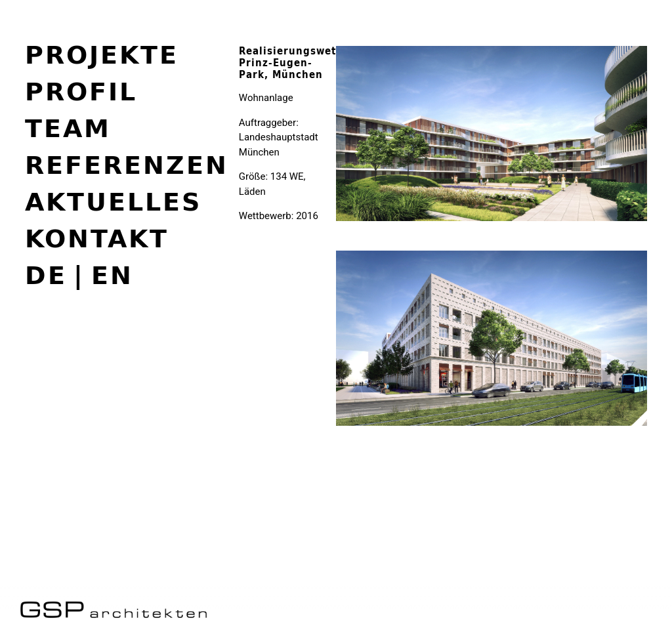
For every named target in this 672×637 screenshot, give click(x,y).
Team (68, 128)
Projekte (102, 54)
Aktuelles (113, 201)
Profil (81, 91)
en (112, 276)
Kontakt (97, 238)
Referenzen (127, 165)
